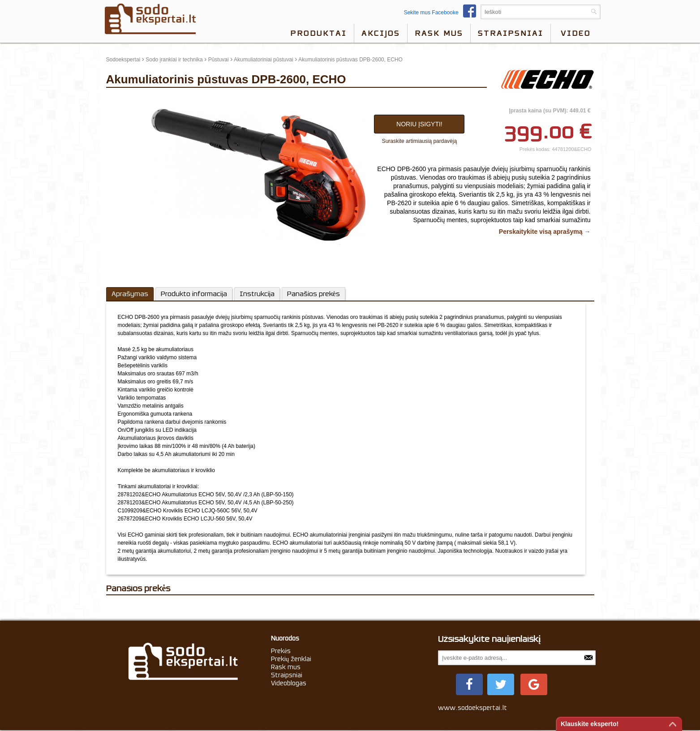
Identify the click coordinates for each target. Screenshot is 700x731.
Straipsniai (511, 33)
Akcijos (381, 33)
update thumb (125, 99)
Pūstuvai (219, 60)
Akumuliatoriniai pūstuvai (264, 60)
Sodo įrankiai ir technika (174, 60)
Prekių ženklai (291, 659)
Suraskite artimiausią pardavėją (419, 141)
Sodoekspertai (123, 60)
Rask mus (439, 33)
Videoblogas (289, 683)
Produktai (318, 33)
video (576, 33)
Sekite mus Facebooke (442, 13)
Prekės (281, 651)
